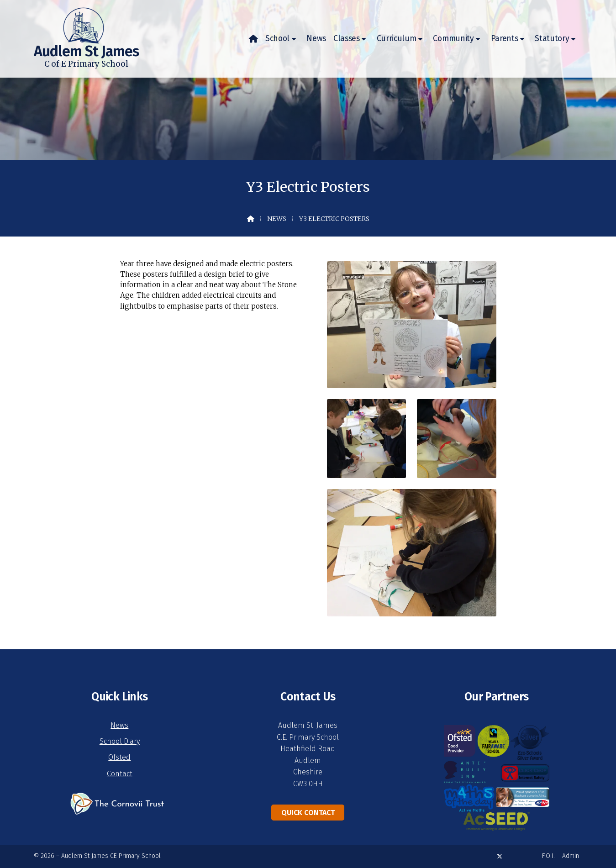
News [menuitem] (316, 39)
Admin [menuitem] (571, 856)
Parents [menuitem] (505, 39)
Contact (120, 774)
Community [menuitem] (453, 39)
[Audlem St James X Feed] (500, 856)
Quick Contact (308, 813)
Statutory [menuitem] (552, 39)
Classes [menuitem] (347, 39)
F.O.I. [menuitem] (548, 856)
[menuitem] (253, 39)
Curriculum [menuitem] (397, 39)
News (277, 219)
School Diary (120, 741)
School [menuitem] (277, 39)
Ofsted (119, 757)
